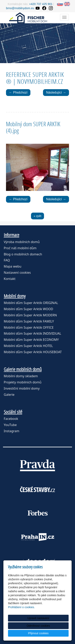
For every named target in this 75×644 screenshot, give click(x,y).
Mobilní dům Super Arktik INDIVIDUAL (32, 333)
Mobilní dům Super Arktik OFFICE (29, 327)
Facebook (11, 419)
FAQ (7, 260)
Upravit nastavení (38, 618)
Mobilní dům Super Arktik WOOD (28, 309)
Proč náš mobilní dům (20, 248)
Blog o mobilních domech (23, 254)
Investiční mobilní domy (22, 388)
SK (60, 4)
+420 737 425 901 (41, 4)
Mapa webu (13, 266)
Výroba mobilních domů (22, 242)
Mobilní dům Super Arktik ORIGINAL (31, 303)
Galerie (9, 395)
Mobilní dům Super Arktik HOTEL (28, 346)
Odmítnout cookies (38, 626)
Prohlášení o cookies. (21, 607)
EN (67, 4)
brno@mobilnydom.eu (20, 8)
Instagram (12, 431)
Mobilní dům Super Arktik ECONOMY (31, 340)
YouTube (10, 425)
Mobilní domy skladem (21, 376)
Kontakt (10, 279)
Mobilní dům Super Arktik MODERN (30, 315)
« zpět (37, 216)
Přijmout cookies (38, 633)
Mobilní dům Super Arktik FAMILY (29, 321)
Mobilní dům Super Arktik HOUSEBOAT (33, 352)
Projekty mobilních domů (23, 382)
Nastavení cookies (17, 273)
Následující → (56, 92)
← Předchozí (18, 92)
